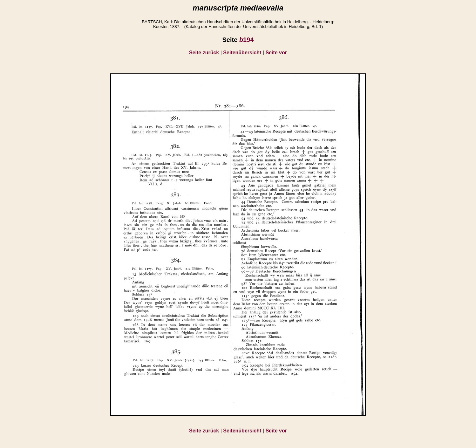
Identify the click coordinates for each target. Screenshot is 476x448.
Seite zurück (204, 53)
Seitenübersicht (242, 53)
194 (247, 40)
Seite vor (276, 53)
